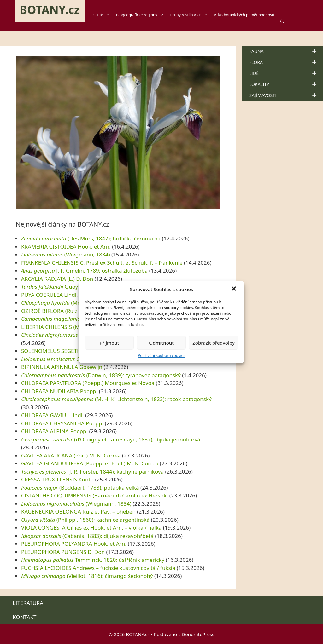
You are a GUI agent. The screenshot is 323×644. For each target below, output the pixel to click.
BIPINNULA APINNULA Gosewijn (62, 367)
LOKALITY (286, 84)
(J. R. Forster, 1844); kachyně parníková (92, 471)
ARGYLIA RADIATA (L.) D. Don (57, 279)
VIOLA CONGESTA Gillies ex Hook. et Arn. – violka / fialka (91, 528)
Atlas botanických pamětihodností (244, 15)
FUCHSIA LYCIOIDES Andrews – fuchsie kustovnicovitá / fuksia (98, 568)
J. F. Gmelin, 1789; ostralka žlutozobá (84, 270)
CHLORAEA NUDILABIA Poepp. (59, 391)
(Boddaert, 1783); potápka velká (80, 488)
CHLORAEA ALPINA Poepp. (54, 431)
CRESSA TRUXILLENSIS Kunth (57, 479)
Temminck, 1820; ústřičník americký (93, 560)
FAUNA (286, 51)
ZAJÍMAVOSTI (286, 95)
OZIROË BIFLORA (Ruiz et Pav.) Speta (67, 311)
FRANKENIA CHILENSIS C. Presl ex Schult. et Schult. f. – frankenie (102, 263)
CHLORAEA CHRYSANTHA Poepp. (62, 423)
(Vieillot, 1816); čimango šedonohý (87, 576)
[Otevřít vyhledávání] (285, 21)
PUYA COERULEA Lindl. (50, 295)
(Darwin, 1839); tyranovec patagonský (101, 375)
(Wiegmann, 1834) (66, 254)
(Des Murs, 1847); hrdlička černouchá (91, 238)
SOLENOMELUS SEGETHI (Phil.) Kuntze (69, 351)
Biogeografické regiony (143, 15)
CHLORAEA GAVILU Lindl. (53, 415)
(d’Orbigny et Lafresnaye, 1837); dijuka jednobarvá (111, 439)
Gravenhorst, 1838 (72, 359)
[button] (234, 289)
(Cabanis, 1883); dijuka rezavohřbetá (87, 536)
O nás (105, 15)
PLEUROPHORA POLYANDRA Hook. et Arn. (74, 544)
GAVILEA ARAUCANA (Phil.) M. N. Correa (71, 455)
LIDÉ (286, 73)
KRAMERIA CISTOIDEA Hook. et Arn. (66, 247)
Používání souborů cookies (161, 356)
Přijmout (109, 343)
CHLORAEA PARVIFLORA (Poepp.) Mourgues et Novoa (88, 383)
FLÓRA (286, 62)
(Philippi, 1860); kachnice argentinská (85, 520)
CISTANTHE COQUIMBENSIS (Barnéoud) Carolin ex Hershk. (94, 495)
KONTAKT (24, 617)
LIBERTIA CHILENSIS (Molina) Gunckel (68, 327)
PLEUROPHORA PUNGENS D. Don (63, 552)
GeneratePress (198, 634)
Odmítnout (161, 343)
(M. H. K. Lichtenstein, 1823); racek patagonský (116, 399)
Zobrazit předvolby (214, 343)
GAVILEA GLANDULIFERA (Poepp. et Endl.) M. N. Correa (90, 463)
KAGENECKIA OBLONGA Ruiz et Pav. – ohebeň (78, 512)
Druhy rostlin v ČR (192, 15)
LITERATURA (28, 603)
